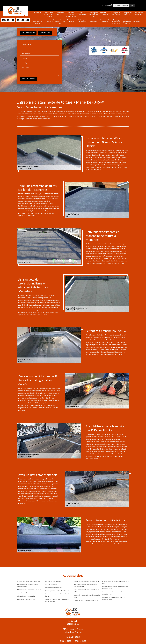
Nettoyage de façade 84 (82, 21)
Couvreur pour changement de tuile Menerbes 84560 (116, 582)
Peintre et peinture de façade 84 (127, 22)
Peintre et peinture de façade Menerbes (28, 581)
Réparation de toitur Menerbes (26, 593)
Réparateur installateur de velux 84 (38, 22)
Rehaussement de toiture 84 (49, 21)
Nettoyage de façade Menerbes (26, 599)
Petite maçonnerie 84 (138, 21)
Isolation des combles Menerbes (26, 596)
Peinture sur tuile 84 (71, 21)
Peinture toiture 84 (82, 14)
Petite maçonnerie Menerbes (54, 588)
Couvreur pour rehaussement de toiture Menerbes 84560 (114, 593)
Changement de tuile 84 (138, 14)
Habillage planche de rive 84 (60, 22)
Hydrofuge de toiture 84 (105, 14)
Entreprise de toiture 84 (127, 14)
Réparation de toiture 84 (105, 21)
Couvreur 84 (37, 13)
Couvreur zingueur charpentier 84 (71, 15)
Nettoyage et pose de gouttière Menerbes (29, 590)
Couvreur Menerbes (51, 584)
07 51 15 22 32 (23, 20)
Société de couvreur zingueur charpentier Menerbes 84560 (57, 600)
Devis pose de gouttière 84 (116, 14)
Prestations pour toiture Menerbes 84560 (86, 600)
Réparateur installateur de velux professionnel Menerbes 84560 (116, 588)
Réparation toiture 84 (60, 14)
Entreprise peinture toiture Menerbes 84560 (87, 581)
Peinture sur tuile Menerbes (53, 581)
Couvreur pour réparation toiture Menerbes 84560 (58, 595)
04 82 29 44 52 (8, 20)
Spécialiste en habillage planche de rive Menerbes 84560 (114, 598)
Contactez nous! (45, 33)
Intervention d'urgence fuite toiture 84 (49, 15)
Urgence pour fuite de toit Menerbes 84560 (58, 591)
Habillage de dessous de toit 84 (94, 15)
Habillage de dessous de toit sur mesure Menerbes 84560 (85, 586)
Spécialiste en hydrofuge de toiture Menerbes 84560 (87, 591)
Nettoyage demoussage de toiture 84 (116, 22)
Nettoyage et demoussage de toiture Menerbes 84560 (27, 586)
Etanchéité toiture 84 (94, 21)
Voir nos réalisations (28, 33)
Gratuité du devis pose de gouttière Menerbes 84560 (87, 596)
